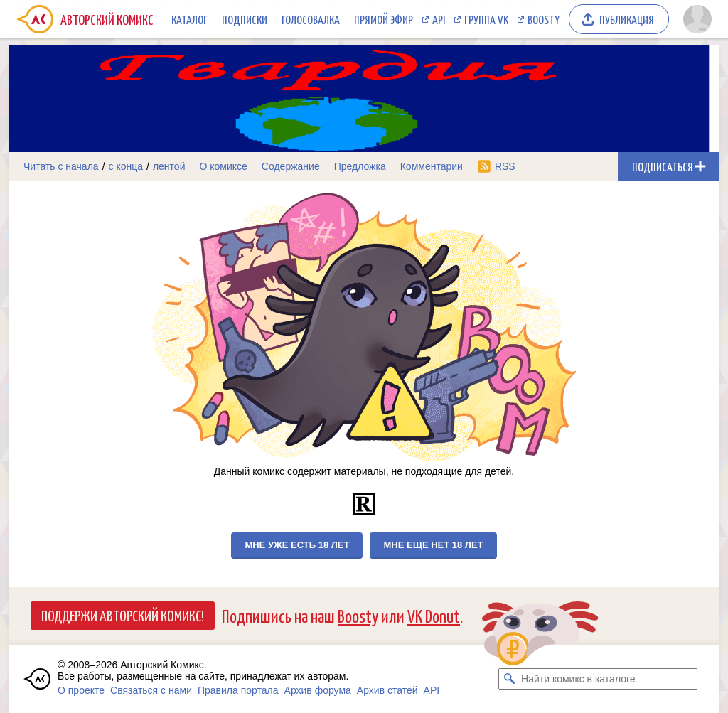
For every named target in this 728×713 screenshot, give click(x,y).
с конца (126, 166)
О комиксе (223, 166)
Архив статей (387, 690)
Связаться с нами (151, 690)
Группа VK (486, 19)
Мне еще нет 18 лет (433, 545)
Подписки (245, 19)
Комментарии (432, 166)
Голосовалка (311, 19)
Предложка (360, 166)
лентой (169, 166)
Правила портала (238, 690)
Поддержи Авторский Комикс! (123, 615)
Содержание (291, 166)
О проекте (81, 690)
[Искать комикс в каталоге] (509, 679)
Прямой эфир (384, 19)
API (439, 19)
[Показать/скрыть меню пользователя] (697, 19)
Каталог (189, 19)
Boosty (544, 19)
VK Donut (434, 615)
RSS (505, 166)
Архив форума (318, 690)
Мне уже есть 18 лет (297, 545)
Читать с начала (61, 166)
